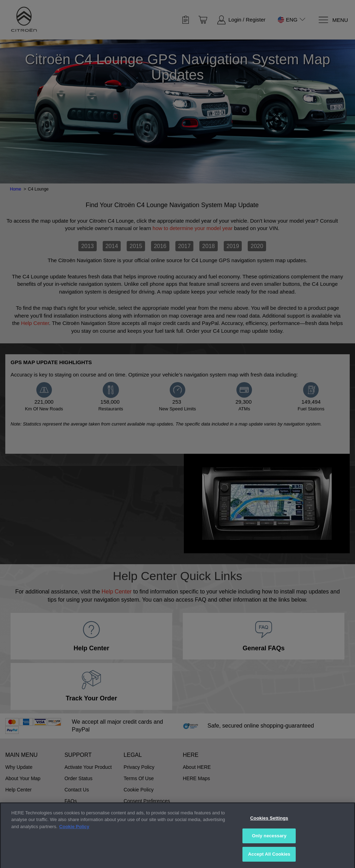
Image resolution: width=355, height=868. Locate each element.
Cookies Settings (269, 833)
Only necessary (269, 850)
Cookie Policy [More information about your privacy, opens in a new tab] (74, 841)
